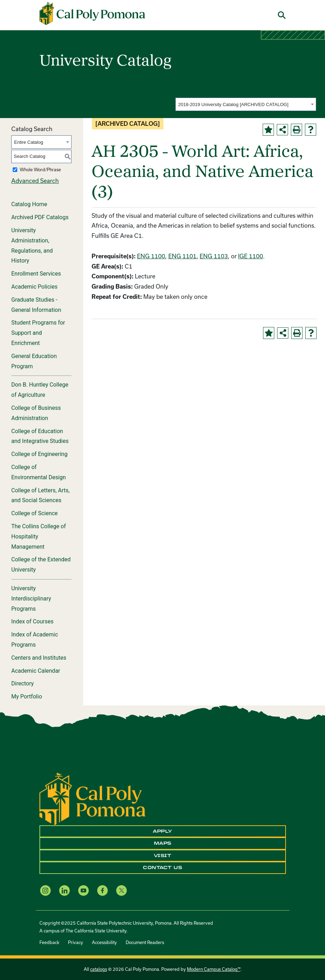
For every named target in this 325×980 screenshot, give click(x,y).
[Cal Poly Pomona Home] (92, 14)
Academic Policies (34, 287)
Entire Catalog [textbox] (29, 142)
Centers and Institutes (39, 658)
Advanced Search (35, 181)
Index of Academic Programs (35, 640)
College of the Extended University (41, 565)
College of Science (35, 513)
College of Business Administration (36, 413)
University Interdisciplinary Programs (31, 599)
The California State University (96, 931)
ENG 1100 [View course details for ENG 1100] (151, 256)
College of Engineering (39, 454)
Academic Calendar (36, 671)
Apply (162, 831)
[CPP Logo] (92, 798)
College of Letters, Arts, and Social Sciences (40, 495)
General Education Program (34, 361)
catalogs (99, 969)
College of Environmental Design (39, 472)
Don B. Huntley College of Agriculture (40, 390)
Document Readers (145, 942)
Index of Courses (32, 621)
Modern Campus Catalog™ (214, 969)
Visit (163, 856)
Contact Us (162, 868)
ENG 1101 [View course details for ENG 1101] (182, 256)
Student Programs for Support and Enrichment (38, 333)
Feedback (49, 942)
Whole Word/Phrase (40, 170)
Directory (23, 683)
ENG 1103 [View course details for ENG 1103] (214, 256)
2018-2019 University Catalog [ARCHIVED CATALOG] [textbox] (233, 104)
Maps (163, 843)
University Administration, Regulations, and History (32, 245)
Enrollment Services (36, 274)
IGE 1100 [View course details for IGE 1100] (251, 256)
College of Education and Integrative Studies (40, 436)
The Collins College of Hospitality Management (39, 537)
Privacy (76, 942)
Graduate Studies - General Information (36, 305)
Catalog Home (29, 204)
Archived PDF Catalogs (40, 217)
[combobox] (246, 104)
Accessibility (104, 942)
